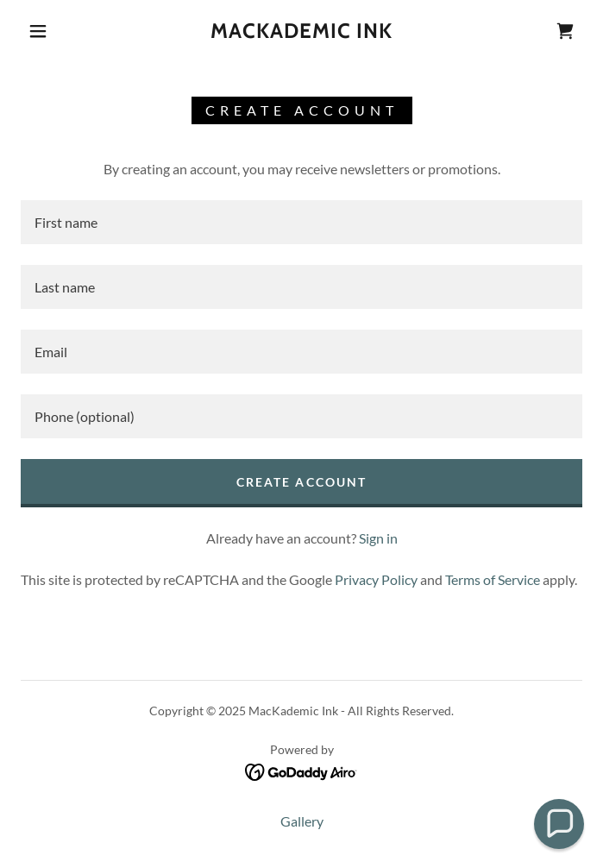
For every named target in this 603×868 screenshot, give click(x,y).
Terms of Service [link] (493, 579)
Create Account (301, 482)
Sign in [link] (378, 538)
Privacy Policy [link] (376, 579)
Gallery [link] (302, 821)
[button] (49, 31)
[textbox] (301, 222)
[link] (301, 31)
